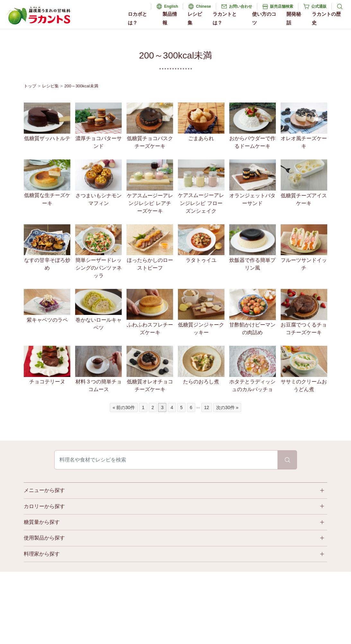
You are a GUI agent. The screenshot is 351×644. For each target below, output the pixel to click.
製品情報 (170, 18)
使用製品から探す (44, 538)
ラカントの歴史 (326, 18)
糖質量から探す (42, 522)
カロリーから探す (44, 506)
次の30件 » (227, 407)
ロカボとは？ (137, 18)
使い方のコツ (264, 18)
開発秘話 (294, 18)
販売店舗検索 (282, 6)
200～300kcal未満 (81, 86)
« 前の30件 (124, 407)
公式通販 (319, 6)
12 (207, 407)
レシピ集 (195, 18)
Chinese (203, 6)
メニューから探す (44, 490)
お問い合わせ (241, 6)
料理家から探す (42, 554)
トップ (30, 86)
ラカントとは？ (225, 18)
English (171, 6)
